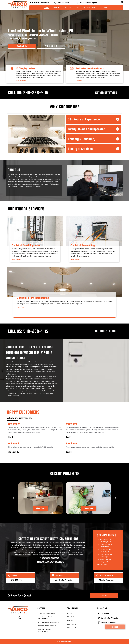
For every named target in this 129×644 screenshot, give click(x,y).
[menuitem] (46, 7)
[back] (13, 498)
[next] (116, 498)
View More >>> (102, 564)
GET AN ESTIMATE (106, 93)
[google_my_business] (122, 2)
